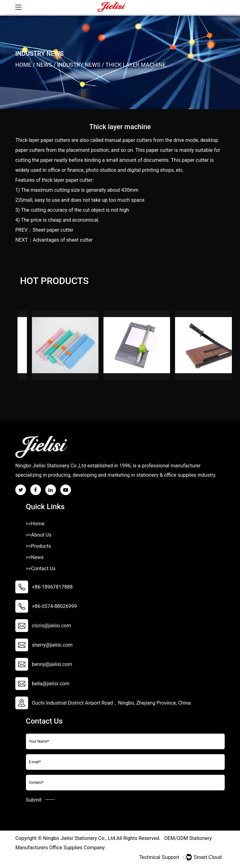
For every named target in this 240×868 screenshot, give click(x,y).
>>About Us (39, 535)
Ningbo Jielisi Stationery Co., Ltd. (80, 838)
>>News (35, 557)
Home (23, 65)
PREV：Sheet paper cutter (44, 230)
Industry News (79, 65)
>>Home (35, 524)
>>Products (39, 546)
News (44, 65)
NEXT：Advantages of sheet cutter (54, 240)
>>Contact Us (41, 569)
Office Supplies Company (77, 848)
